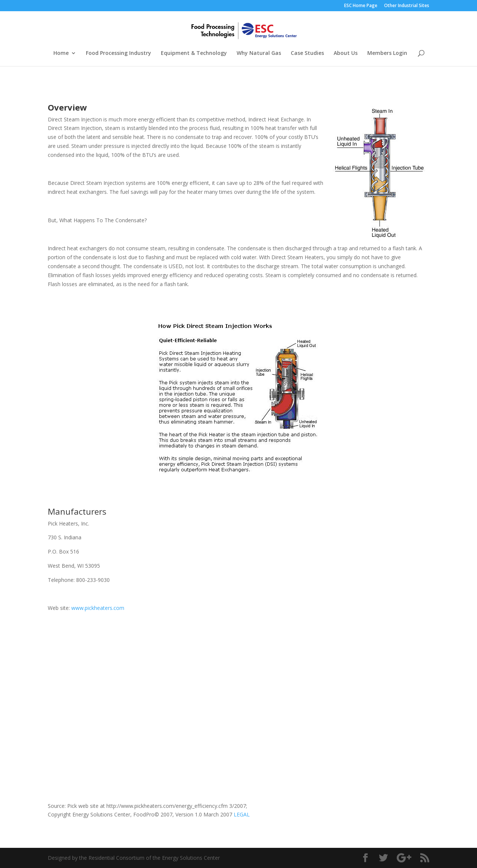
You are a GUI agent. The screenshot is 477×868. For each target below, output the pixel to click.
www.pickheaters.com (98, 608)
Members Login (387, 53)
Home (61, 53)
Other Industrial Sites (407, 6)
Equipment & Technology (194, 53)
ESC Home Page (361, 6)
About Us (346, 53)
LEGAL (242, 814)
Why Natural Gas (259, 53)
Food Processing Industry (119, 53)
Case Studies (307, 53)
